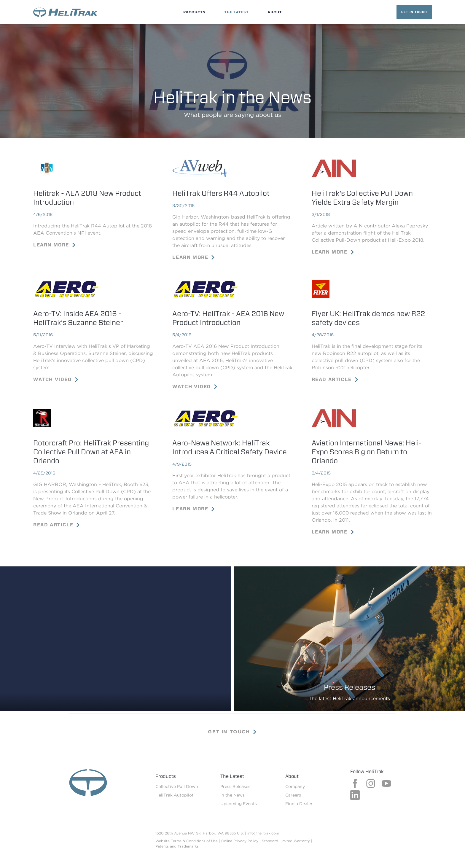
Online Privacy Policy (240, 841)
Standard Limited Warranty (286, 841)
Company (295, 786)
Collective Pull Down (177, 786)
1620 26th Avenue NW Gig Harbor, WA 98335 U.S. (200, 833)
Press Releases (235, 786)
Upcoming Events (239, 804)
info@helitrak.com (263, 833)
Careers (293, 795)
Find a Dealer (299, 804)
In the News (232, 795)
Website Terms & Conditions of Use (187, 841)
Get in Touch (414, 12)
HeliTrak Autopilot (175, 795)
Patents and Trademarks (177, 846)
